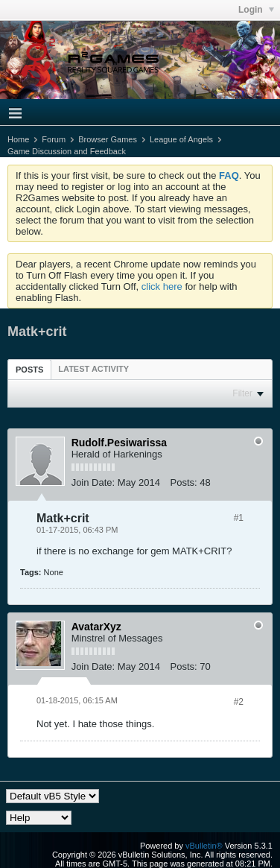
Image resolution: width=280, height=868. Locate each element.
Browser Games (108, 139)
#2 (239, 702)
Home (18, 139)
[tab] (29, 369)
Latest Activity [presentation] (93, 369)
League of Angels (181, 139)
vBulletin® (204, 846)
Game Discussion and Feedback (67, 151)
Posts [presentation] (29, 370)
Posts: (184, 482)
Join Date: (93, 482)
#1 (239, 518)
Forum (54, 139)
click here (162, 286)
